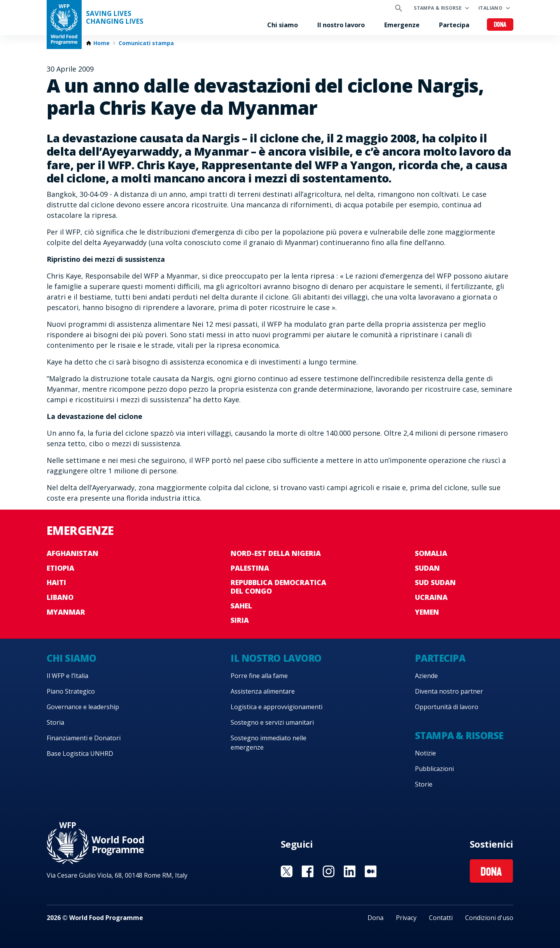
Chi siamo (283, 25)
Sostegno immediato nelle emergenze (269, 743)
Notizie (425, 753)
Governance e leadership (83, 707)
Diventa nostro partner (449, 691)
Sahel (241, 606)
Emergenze (402, 25)
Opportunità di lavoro (447, 707)
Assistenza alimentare (263, 691)
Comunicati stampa (146, 43)
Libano (60, 597)
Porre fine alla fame (259, 676)
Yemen (427, 612)
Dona (500, 25)
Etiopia (60, 568)
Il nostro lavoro (341, 25)
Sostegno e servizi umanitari (272, 722)
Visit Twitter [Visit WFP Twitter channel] (287, 871)
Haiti (56, 582)
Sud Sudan (435, 582)
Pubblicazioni (434, 769)
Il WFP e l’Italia (67, 676)
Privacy (406, 918)
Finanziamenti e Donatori (84, 738)
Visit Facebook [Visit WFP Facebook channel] (308, 871)
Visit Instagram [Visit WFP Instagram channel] (329, 871)
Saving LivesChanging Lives (115, 18)
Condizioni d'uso (489, 918)
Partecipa (454, 25)
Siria (240, 620)
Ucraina (431, 597)
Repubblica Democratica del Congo (278, 587)
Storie (424, 784)
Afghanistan (73, 553)
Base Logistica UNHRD (80, 753)
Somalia (431, 553)
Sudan (427, 568)
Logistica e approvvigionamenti (276, 707)
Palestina (250, 568)
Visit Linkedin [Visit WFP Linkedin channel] (350, 871)
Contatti (441, 918)
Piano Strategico (71, 691)
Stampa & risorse (438, 8)
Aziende (426, 676)
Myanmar (66, 612)
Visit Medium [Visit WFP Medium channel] (371, 871)
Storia (55, 722)
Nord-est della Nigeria (276, 553)
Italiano (490, 8)
